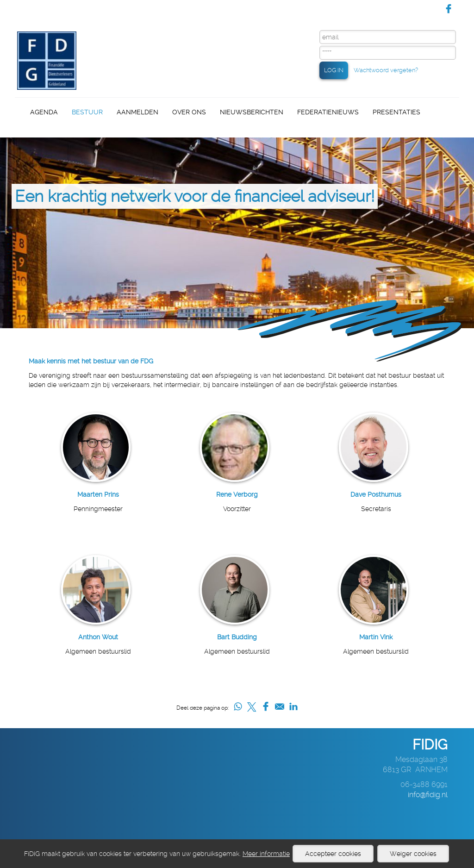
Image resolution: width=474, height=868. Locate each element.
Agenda (44, 112)
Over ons (189, 112)
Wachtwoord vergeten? (386, 70)
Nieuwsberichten (252, 112)
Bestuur (87, 112)
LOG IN (334, 70)
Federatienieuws (328, 112)
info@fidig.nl (428, 795)
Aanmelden (137, 112)
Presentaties (396, 112)
